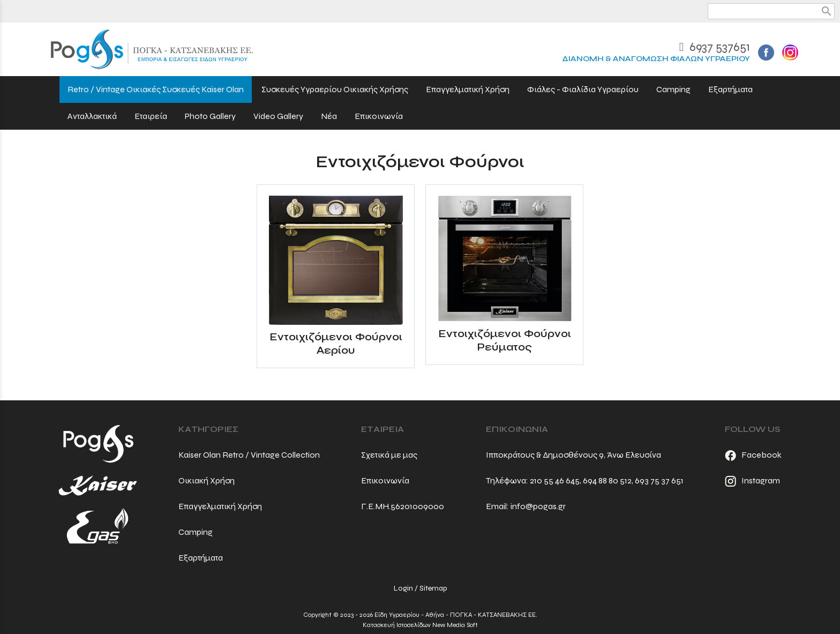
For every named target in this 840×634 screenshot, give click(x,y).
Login (403, 588)
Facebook (753, 455)
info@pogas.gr (538, 506)
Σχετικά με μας (389, 455)
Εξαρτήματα (201, 558)
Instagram (752, 480)
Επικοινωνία (385, 480)
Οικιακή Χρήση (207, 480)
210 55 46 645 (555, 480)
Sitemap (433, 588)
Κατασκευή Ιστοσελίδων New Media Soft (420, 625)
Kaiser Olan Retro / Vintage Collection (249, 455)
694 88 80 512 (607, 480)
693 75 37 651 (659, 480)
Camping (196, 532)
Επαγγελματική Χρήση (220, 506)
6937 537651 (715, 47)
